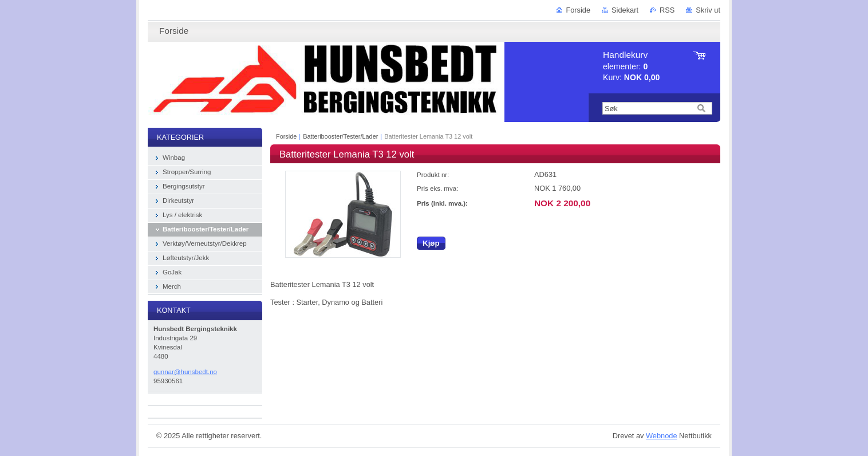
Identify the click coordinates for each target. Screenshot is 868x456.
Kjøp (431, 243)
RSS (667, 10)
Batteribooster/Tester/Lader (340, 136)
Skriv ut (708, 10)
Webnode (662, 436)
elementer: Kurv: (631, 66)
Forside (578, 10)
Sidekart (625, 10)
